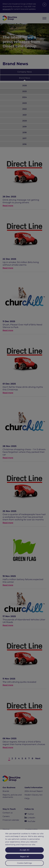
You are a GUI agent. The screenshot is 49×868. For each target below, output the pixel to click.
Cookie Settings (24, 865)
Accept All (24, 851)
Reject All (24, 858)
